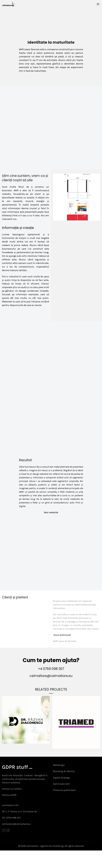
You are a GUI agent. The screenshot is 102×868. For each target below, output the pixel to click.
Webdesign (59, 780)
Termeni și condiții (12, 805)
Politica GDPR (9, 811)
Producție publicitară (64, 806)
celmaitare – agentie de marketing (45, 863)
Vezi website (51, 525)
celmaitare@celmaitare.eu (51, 691)
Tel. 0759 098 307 (11, 835)
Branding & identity (64, 786)
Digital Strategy (61, 793)
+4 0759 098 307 (51, 683)
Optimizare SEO (61, 799)
